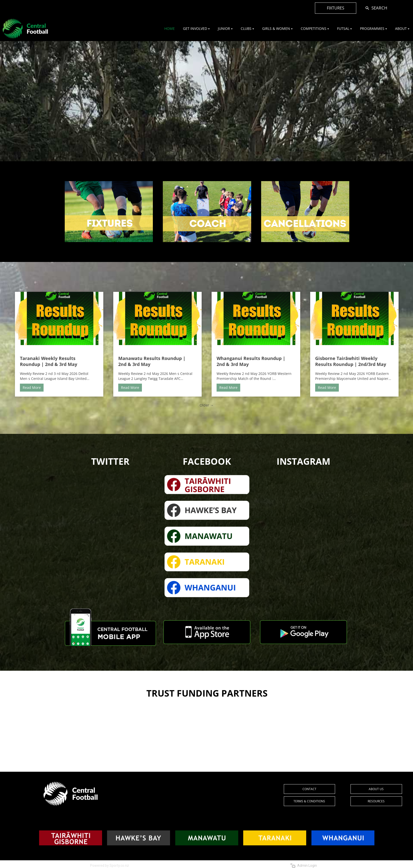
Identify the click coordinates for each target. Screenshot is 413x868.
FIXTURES (336, 8)
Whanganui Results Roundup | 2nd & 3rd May (251, 361)
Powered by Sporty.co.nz (110, 866)
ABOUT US (376, 789)
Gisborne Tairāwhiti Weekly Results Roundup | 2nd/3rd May (351, 361)
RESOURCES (376, 801)
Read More (32, 387)
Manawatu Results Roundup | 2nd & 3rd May (152, 361)
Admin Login (304, 866)
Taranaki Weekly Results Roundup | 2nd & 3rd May (49, 361)
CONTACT (309, 789)
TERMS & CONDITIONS (309, 801)
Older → (207, 405)
